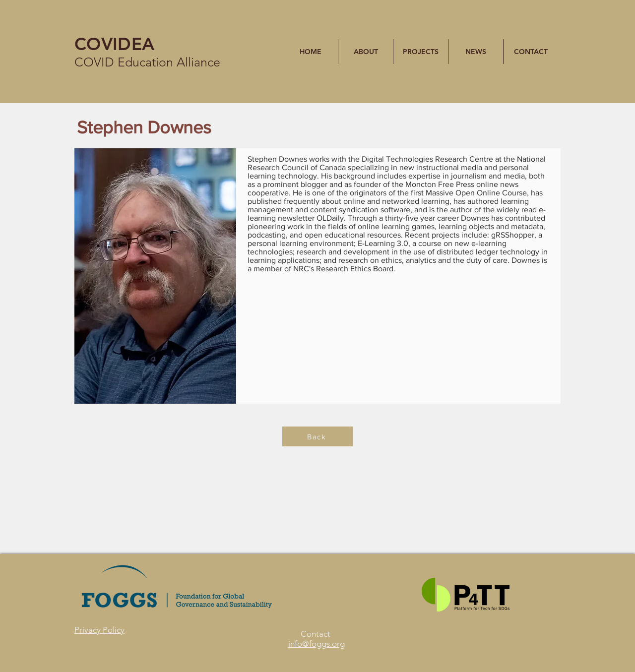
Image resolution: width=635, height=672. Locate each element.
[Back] (317, 436)
